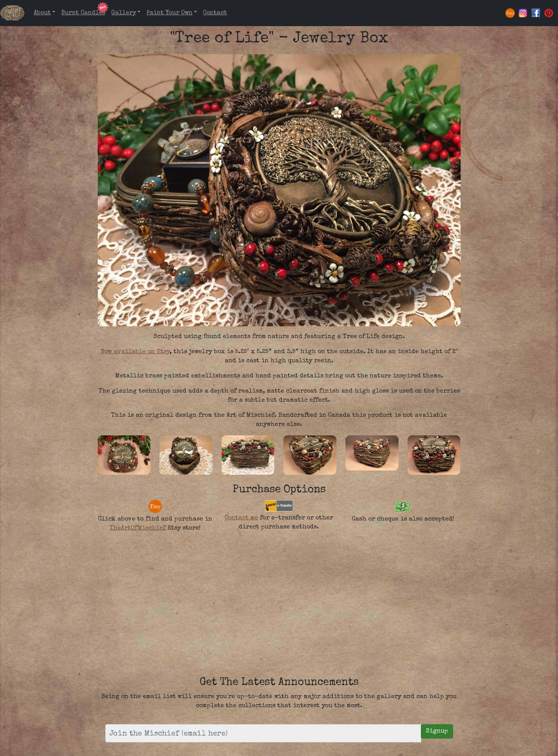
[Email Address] (263, 733)
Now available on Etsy (135, 352)
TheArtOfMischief (138, 528)
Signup (437, 731)
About (42, 13)
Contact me (241, 518)
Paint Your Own (170, 13)
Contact (215, 13)
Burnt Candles (83, 13)
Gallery (124, 13)
